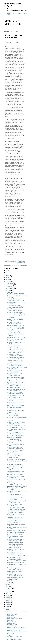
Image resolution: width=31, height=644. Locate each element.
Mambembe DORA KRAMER (15, 436)
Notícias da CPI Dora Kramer (15, 464)
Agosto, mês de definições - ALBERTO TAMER (15, 346)
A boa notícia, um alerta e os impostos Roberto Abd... (15, 495)
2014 (8, 278)
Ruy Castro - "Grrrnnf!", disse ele (16, 382)
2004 (8, 606)
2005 (8, 604)
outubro (10, 287)
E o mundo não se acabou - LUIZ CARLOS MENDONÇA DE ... (16, 390)
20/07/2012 (10, 581)
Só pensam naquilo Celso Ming (16, 427)
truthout (9, 638)
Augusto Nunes (11, 623)
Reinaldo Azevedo (12, 625)
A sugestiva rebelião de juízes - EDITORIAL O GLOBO (16, 540)
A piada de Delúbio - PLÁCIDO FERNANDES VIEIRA (16, 396)
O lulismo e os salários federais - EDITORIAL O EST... (16, 423)
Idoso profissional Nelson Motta (16, 406)
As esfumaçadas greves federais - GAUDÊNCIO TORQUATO (16, 512)
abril (9, 586)
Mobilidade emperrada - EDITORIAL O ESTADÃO (15, 569)
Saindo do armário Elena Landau (16, 531)
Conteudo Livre (11, 626)
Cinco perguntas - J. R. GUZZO (16, 329)
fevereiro (10, 590)
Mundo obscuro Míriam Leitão (15, 532)
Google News (11, 629)
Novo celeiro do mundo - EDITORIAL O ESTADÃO (15, 553)
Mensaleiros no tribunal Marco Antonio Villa (15, 477)
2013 (8, 279)
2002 (8, 610)
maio (9, 585)
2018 (8, 270)
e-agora (9, 635)
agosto (10, 290)
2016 (8, 274)
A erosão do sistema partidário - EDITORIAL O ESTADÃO (16, 543)
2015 (8, 276)
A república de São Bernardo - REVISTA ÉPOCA (15, 522)
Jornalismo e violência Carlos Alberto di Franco (15, 498)
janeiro (10, 592)
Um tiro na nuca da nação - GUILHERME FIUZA (14, 558)
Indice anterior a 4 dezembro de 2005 (17, 628)
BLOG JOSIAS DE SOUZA (15, 639)
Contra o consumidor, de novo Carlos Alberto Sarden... (15, 433)
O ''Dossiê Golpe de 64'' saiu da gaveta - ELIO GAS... (16, 358)
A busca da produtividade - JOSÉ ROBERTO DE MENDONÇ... (16, 508)
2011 (7, 594)
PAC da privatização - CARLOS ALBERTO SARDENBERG (16, 326)
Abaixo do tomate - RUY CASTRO (17, 556)
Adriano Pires (11, 617)
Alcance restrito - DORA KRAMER (17, 337)
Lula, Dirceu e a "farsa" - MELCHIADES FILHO (14, 323)
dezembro (10, 283)
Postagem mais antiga (21, 263)
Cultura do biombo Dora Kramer (16, 426)
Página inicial (22, 261)
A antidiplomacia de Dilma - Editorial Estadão (15, 457)
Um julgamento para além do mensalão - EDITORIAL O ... (16, 365)
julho (9, 292)
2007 (8, 601)
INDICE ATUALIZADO (14, 630)
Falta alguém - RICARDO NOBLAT (17, 486)
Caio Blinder (11, 616)
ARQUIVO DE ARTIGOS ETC (13, 23)
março (9, 588)
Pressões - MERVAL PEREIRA (16, 294)
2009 (8, 597)
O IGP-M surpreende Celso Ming (16, 314)
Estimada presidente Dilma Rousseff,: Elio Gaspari (14, 438)
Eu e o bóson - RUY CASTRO (15, 387)
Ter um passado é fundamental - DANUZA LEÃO (16, 518)
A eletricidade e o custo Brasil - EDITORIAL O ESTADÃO (16, 352)
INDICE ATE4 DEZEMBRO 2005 (16, 632)
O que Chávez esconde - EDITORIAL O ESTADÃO (15, 310)
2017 (8, 272)
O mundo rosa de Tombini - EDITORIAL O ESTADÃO (15, 448)
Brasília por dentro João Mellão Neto (17, 417)
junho (9, 583)
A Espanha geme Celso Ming (15, 466)
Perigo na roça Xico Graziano (15, 474)
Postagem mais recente (10, 261)
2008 (8, 599)
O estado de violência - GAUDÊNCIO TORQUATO (15, 355)
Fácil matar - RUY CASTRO (15, 454)
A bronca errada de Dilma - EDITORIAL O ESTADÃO (15, 306)
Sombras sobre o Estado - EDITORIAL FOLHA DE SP (16, 300)
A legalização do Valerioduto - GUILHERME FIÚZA (15, 331)
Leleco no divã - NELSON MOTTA (17, 561)
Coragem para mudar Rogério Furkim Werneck (15, 578)
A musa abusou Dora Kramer (15, 312)
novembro (10, 285)
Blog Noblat (11, 633)
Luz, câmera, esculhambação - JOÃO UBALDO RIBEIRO (17, 502)
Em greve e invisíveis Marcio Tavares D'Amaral (15, 415)
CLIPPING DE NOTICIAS (15, 636)
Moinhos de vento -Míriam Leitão (16, 459)
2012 (8, 281)
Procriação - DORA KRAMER (15, 563)
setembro (10, 289)
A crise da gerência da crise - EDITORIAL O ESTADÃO (15, 393)
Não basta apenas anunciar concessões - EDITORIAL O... (16, 385)
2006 (8, 603)
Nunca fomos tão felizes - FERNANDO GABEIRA (15, 575)
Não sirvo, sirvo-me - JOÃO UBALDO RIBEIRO (15, 371)
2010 (8, 595)
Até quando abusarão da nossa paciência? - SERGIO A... (15, 547)
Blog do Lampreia (12, 614)
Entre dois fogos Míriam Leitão (16, 377)
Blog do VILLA (12, 622)
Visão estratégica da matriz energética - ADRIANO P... (15, 484)
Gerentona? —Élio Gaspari (14, 534)
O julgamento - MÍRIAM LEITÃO (17, 349)
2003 (8, 608)
